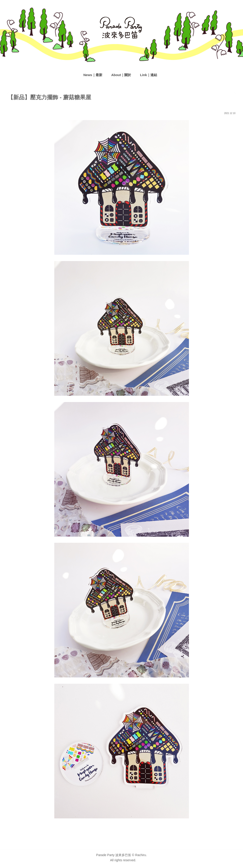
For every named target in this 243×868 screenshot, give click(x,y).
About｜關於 (121, 75)
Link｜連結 (149, 75)
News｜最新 (93, 75)
